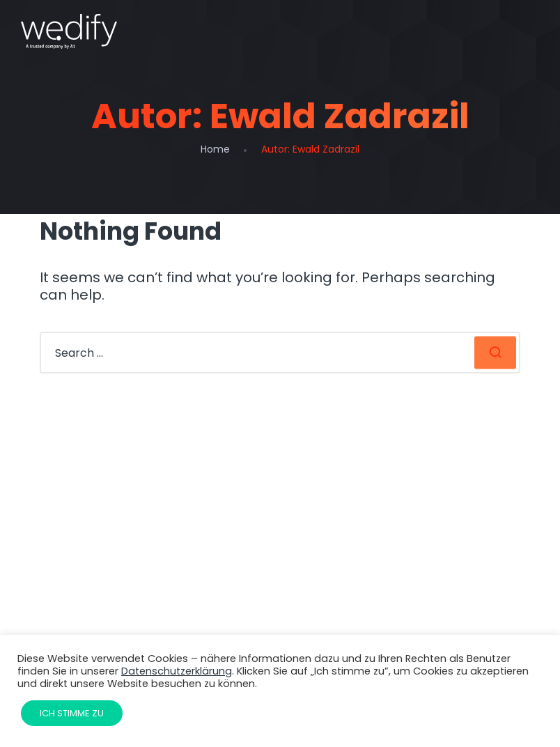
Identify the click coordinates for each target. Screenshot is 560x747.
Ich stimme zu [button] (72, 713)
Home (215, 149)
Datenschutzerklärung (177, 671)
